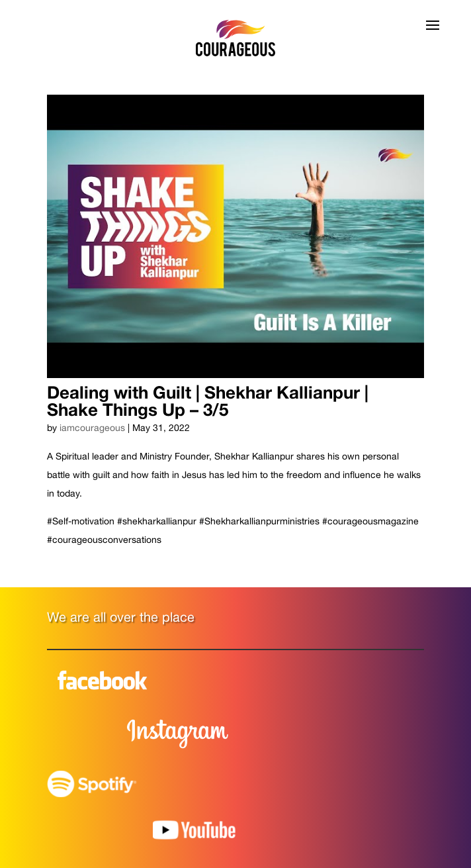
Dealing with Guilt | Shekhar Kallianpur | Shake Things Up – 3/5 (208, 401)
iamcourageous (92, 428)
